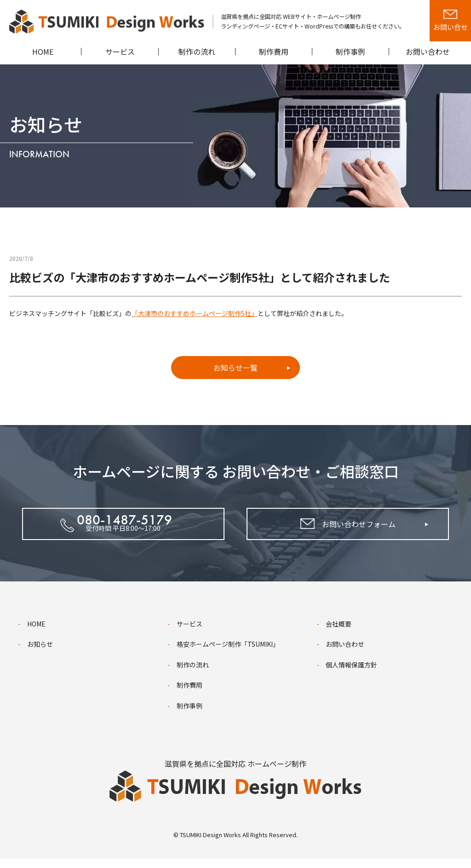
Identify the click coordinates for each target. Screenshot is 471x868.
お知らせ (40, 653)
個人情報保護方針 (351, 674)
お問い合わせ (345, 653)
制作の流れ (193, 674)
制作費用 (190, 694)
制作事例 (190, 715)
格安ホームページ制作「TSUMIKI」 (228, 653)
